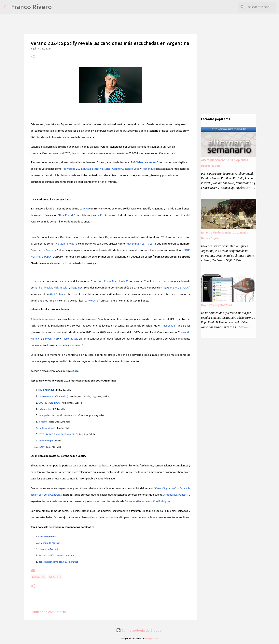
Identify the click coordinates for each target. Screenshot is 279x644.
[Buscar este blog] (255, 7)
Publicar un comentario (48, 612)
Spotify (55, 577)
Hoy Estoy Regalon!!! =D (216, 305)
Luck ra (38, 577)
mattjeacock (152, 638)
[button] (33, 57)
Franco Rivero (31, 7)
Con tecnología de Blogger (140, 630)
